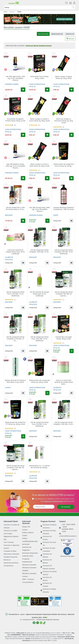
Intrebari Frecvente (11, 557)
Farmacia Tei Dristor (46, 538)
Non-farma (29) (43, 34)
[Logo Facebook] (34, 623)
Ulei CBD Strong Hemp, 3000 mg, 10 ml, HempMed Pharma (39, 209)
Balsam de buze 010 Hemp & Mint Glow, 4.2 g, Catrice (15, 381)
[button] (47, 221)
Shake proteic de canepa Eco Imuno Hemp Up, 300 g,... (64, 165)
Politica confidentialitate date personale (30, 541)
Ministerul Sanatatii (29, 565)
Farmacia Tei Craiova (46, 585)
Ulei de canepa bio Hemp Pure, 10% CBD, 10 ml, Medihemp (39, 339)
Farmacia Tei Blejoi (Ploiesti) (48, 590)
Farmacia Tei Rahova (46, 555)
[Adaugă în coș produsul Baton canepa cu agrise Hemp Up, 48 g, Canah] (71, 90)
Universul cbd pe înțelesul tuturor (39, 46)
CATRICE (8, 388)
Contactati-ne (9, 566)
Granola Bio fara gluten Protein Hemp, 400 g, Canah (15, 120)
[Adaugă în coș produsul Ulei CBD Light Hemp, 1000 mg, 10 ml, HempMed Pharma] (23, 90)
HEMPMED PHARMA (12, 84)
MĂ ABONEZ (66, 507)
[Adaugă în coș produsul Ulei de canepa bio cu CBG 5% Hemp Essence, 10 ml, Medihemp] (23, 221)
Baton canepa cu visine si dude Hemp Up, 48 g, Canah (39, 165)
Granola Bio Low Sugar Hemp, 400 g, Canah (64, 338)
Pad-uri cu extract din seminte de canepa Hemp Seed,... (64, 382)
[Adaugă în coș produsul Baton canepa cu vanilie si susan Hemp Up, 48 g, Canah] (47, 135)
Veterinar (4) (70, 34)
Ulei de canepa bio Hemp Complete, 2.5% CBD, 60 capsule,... (15, 467)
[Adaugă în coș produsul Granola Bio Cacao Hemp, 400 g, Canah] (47, 90)
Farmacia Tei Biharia (46, 561)
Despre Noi (26, 527)
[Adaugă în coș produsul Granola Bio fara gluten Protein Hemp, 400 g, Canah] (23, 135)
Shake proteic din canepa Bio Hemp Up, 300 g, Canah (39, 381)
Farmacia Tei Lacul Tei (48, 544)
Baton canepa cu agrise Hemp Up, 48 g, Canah (64, 77)
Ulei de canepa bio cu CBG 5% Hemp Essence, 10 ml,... (15, 208)
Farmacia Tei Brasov (46, 579)
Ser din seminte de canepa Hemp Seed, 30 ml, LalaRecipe (39, 294)
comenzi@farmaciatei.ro (68, 536)
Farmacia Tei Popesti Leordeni (48, 567)
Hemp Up (32, 86)
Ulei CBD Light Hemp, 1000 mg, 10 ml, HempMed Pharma (15, 78)
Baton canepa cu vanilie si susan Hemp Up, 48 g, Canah (40, 120)
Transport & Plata (10, 551)
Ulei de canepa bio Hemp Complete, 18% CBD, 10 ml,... (40, 251)
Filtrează (70, 39)
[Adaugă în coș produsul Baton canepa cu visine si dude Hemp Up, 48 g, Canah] (47, 178)
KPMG (45, 617)
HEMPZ (56, 215)
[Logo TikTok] (44, 623)
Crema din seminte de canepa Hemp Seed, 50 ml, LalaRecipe (15, 252)
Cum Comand (9, 542)
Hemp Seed (9, 259)
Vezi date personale (58, 501)
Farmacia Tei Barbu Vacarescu (49, 526)
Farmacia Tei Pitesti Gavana (49, 573)
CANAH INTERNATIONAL (37, 84)
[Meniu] (5, 3)
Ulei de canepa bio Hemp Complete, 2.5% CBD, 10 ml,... (15, 339)
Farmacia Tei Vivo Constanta (48, 550)
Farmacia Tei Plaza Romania (48, 532)
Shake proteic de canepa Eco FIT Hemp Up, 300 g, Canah (15, 423)
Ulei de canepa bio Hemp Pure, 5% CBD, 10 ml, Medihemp (39, 424)
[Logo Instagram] (41, 623)
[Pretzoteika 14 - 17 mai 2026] (39, 19)
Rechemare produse (11, 563)
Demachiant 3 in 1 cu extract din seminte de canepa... (39, 467)
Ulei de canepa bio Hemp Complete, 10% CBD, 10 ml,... (64, 423)
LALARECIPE (9, 257)
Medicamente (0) (57, 34)
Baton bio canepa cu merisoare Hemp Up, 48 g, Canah (64, 121)
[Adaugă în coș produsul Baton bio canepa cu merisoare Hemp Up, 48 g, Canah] (71, 135)
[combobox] (39, 7)
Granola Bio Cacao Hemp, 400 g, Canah (40, 77)
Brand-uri (7, 560)
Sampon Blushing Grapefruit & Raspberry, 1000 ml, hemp (64, 208)
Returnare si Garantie (11, 554)
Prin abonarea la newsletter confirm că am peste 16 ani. (54, 499)
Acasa (6, 12)
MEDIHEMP (9, 215)
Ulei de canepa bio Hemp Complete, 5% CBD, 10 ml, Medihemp (64, 252)
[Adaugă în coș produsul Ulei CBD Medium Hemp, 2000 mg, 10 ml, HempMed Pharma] (23, 178)
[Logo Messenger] (38, 623)
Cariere (25, 530)
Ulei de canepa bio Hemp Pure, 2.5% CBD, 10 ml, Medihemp (15, 294)
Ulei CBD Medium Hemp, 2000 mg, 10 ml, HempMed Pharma (15, 166)
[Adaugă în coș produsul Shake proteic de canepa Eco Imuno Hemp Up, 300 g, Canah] (71, 178)
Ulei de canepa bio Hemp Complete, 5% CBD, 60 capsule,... (64, 294)
